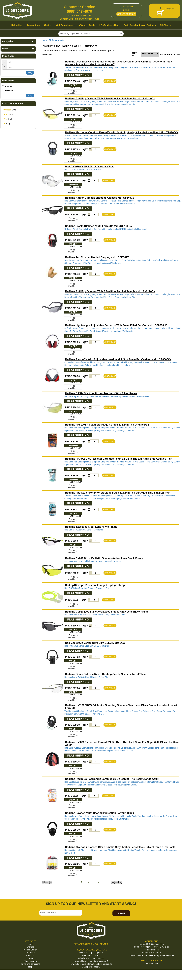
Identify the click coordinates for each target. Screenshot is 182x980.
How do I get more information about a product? (91, 964)
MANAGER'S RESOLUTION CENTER (91, 944)
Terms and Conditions (30, 964)
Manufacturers (30, 961)
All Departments (57, 40)
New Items (10, 90)
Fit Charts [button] (165, 25)
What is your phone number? (91, 958)
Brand (18, 49)
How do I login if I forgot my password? (91, 961)
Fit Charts (30, 953)
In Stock (9, 86)
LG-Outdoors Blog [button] (109, 25)
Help (76, 19)
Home (44, 40)
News (30, 958)
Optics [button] (48, 25)
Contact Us (66, 19)
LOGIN (126, 10)
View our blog (152, 963)
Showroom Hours (90, 19)
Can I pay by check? (91, 967)
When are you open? (91, 955)
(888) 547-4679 (79, 11)
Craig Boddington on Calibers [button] (140, 25)
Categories (18, 41)
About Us (30, 955)
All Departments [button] (65, 25)
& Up (10, 110)
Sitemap (30, 947)
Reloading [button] (17, 25)
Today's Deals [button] (87, 25)
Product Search (30, 950)
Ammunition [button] (33, 25)
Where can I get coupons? (91, 953)
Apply (30, 73)
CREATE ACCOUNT (126, 14)
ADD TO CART (110, 81)
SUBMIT (121, 913)
